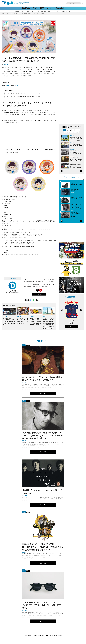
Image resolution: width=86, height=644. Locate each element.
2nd (73, 130)
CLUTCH (77, 130)
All (64, 130)
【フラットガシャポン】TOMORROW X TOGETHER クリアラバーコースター (22, 97)
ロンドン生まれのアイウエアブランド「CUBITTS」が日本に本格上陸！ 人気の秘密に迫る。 (42, 605)
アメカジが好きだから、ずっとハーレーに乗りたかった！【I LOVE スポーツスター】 (76, 146)
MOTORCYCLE (42, 11)
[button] (62, 171)
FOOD (58, 11)
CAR (23, 11)
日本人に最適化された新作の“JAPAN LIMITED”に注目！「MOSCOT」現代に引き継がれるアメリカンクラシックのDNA (43, 547)
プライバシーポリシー (38, 636)
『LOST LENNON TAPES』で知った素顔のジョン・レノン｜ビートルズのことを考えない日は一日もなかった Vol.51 (76, 159)
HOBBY (28, 11)
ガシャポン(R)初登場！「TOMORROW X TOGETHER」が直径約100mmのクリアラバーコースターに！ (32, 14)
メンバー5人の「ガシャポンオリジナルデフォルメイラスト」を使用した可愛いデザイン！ (25, 94)
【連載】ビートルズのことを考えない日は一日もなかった (42, 492)
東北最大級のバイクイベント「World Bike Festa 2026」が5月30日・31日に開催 (76, 166)
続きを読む (43, 393)
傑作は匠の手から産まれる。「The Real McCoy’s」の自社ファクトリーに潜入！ (76, 152)
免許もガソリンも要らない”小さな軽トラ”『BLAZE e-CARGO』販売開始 (76, 139)
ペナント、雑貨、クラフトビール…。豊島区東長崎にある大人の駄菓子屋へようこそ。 (22, 321)
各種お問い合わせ (57, 636)
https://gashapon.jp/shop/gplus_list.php (24, 247)
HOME (4, 14)
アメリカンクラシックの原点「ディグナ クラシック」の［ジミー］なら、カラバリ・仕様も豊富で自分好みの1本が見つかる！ (43, 436)
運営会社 (48, 636)
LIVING (34, 11)
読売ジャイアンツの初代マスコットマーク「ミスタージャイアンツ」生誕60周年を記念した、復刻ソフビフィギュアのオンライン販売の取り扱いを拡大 (49, 323)
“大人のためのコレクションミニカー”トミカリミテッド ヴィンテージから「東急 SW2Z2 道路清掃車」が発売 (36, 322)
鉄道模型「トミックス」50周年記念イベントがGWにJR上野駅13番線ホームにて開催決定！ (9, 322)
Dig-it (8, 14)
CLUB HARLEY (68, 132)
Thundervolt (75, 132)
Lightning (69, 130)
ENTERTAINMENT (66, 11)
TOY (8, 82)
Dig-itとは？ (27, 636)
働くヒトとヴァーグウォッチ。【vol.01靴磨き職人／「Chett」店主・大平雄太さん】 (42, 379)
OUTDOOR (51, 11)
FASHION (17, 11)
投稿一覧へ (39, 294)
